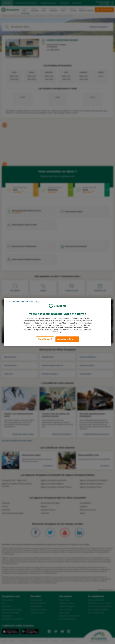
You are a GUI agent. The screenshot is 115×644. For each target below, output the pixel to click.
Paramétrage (44, 339)
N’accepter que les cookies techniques (25, 301)
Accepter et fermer (66, 339)
